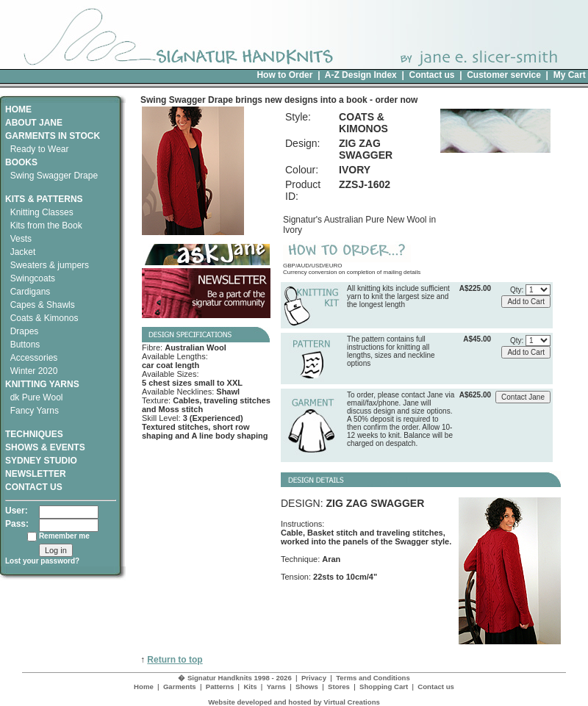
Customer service (504, 75)
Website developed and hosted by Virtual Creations (294, 702)
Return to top (175, 660)
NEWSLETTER (36, 474)
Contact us (431, 75)
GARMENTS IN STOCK (53, 136)
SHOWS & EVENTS (45, 447)
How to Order (284, 75)
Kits (250, 687)
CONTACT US (34, 487)
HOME (18, 109)
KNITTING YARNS (42, 384)
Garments (180, 687)
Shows (307, 687)
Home (144, 687)
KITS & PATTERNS (44, 199)
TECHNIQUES (34, 429)
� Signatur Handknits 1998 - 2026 (235, 678)
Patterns (220, 687)
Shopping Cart (384, 687)
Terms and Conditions (373, 678)
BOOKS (21, 162)
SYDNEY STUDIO (41, 461)
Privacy (314, 678)
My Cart (570, 75)
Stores (339, 687)
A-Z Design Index (361, 75)
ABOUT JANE (34, 123)
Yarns (276, 687)
